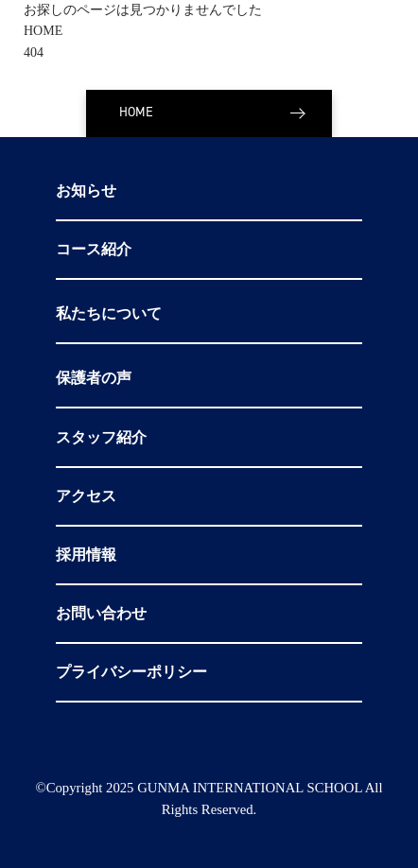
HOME (43, 31)
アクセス (86, 496)
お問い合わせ (101, 614)
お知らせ (86, 191)
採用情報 (86, 555)
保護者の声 (94, 378)
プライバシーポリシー (131, 672)
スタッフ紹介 (101, 438)
